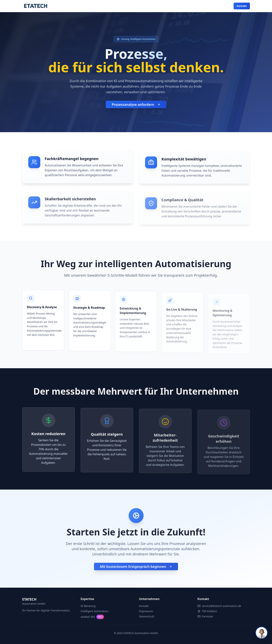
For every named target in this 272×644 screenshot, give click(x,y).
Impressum (146, 611)
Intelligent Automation (95, 611)
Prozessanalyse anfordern (136, 105)
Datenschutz (147, 616)
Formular (208, 616)
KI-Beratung (88, 606)
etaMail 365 (92, 617)
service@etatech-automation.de (222, 606)
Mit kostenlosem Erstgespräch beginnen (136, 569)
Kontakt (242, 6)
